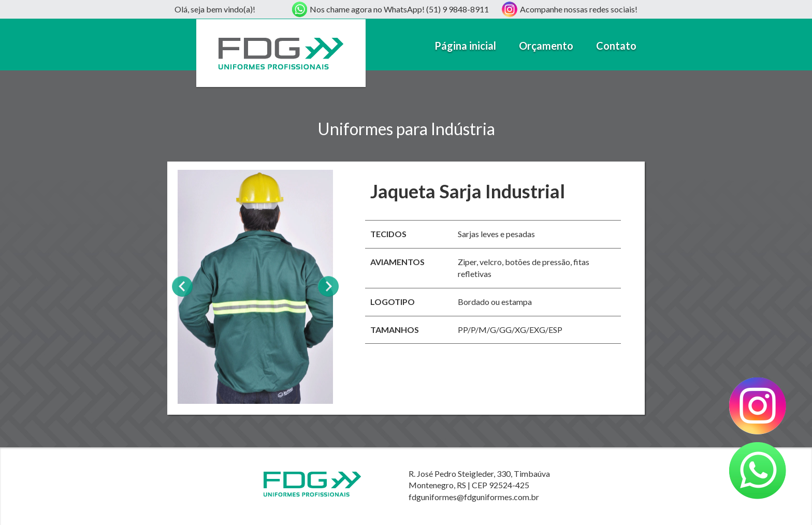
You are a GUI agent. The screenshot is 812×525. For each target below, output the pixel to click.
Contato (616, 46)
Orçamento (546, 46)
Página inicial (465, 46)
